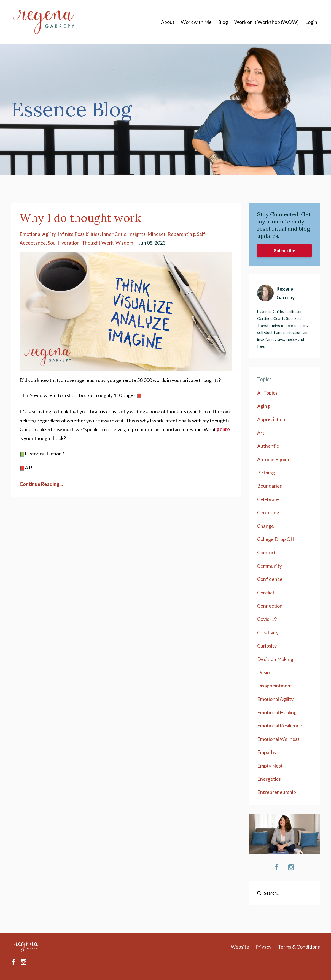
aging (263, 406)
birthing (266, 473)
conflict (266, 593)
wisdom (124, 243)
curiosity (267, 646)
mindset (157, 234)
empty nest (270, 766)
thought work (98, 243)
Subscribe (284, 250)
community (270, 566)
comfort (266, 552)
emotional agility (38, 234)
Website (240, 947)
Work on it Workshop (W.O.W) (267, 22)
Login (311, 22)
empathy (267, 752)
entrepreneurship (277, 792)
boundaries (270, 486)
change (266, 526)
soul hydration (64, 243)
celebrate (268, 499)
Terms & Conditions (299, 947)
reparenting (181, 234)
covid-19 (267, 619)
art (261, 433)
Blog (223, 22)
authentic (268, 446)
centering (268, 512)
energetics (269, 779)
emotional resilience (280, 725)
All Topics (267, 393)
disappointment (275, 686)
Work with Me (196, 22)
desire (264, 672)
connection (270, 606)
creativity (268, 632)
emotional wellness (278, 739)
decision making (275, 659)
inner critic (114, 234)
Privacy (263, 947)
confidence (270, 579)
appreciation (271, 419)
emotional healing (277, 712)
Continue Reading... (41, 484)
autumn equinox (275, 459)
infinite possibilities (79, 234)
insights (137, 234)
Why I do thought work (80, 218)
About (168, 22)
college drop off (276, 539)
